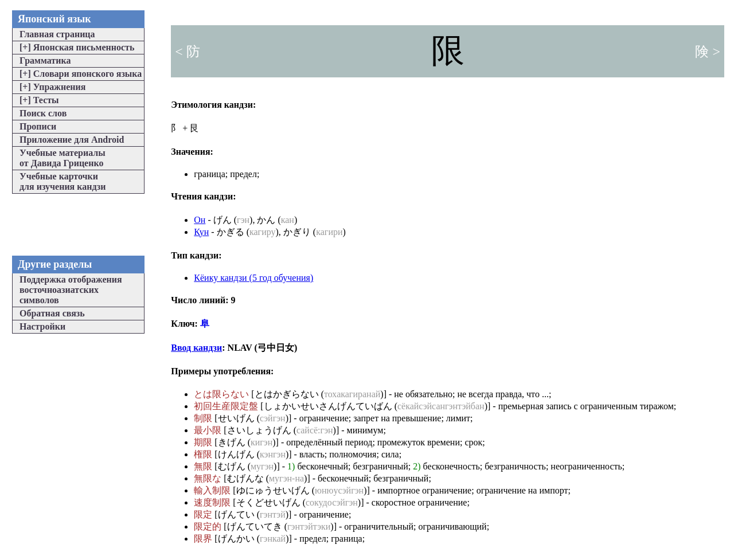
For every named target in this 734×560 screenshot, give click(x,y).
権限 (203, 454)
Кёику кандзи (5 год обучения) (253, 278)
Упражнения (52, 87)
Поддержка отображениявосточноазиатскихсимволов (71, 290)
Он (200, 220)
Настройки (42, 326)
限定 (203, 514)
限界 (203, 539)
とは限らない (221, 394)
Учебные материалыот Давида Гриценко (63, 158)
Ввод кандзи (196, 348)
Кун (201, 232)
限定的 (208, 526)
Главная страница (57, 34)
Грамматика (45, 60)
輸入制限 (212, 490)
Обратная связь (52, 313)
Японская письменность (77, 47)
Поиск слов (43, 113)
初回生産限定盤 (226, 406)
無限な (208, 478)
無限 (203, 466)
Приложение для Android (72, 140)
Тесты (39, 100)
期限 (203, 442)
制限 (203, 418)
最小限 (208, 430)
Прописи (38, 126)
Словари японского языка (81, 74)
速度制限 (212, 502)
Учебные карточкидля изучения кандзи (63, 181)
